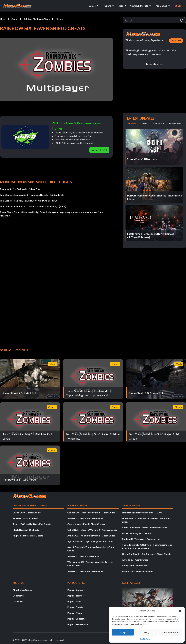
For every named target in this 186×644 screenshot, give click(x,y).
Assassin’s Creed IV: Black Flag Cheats (32, 524)
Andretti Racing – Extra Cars (137, 533)
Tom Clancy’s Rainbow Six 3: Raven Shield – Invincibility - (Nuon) (33, 206)
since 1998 (176, 40)
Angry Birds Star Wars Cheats (28, 536)
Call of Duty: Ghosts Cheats (27, 513)
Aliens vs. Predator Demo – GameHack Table (145, 527)
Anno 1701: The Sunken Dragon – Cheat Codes (91, 536)
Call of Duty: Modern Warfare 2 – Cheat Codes (91, 513)
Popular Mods (75, 601)
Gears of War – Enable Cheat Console (86, 524)
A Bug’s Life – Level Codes (135, 565)
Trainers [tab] (131, 123)
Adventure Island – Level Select (138, 571)
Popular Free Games (78, 624)
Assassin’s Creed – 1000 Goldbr (83, 556)
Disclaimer (18, 601)
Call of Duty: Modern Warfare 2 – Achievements (92, 530)
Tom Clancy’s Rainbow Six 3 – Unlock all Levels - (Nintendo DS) (32, 195)
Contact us (18, 596)
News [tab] (144, 123)
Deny (147, 632)
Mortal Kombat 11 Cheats (26, 530)
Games (15, 19)
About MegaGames (22, 590)
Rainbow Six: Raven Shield (37, 19)
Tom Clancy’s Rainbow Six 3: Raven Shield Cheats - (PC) (28, 201)
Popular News (75, 613)
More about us (154, 64)
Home (3, 19)
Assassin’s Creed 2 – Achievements (85, 518)
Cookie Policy (145, 639)
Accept (123, 632)
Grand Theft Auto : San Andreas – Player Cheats (147, 554)
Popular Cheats (75, 607)
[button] (180, 611)
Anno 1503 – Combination (135, 560)
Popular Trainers (76, 596)
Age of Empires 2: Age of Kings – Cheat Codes (90, 541)
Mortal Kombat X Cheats (25, 518)
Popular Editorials (76, 619)
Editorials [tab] (158, 123)
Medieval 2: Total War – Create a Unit (141, 539)
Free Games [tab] (175, 123)
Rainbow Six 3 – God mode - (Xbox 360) (20, 189)
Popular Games (75, 590)
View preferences (171, 632)
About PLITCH (99, 150)
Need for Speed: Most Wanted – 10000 (142, 513)
